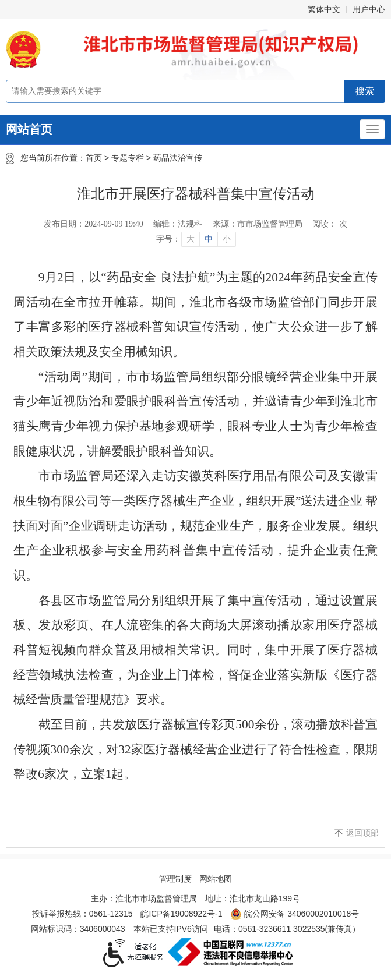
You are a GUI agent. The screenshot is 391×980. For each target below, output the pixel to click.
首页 (94, 158)
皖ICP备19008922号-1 (181, 914)
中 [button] (209, 239)
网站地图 (216, 879)
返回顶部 (362, 833)
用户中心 (369, 9)
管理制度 (175, 879)
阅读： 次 (330, 224)
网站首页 (29, 129)
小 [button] (227, 239)
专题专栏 (128, 158)
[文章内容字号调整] (195, 239)
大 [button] (191, 239)
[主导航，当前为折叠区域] (372, 129)
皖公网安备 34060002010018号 (295, 914)
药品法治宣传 (178, 158)
